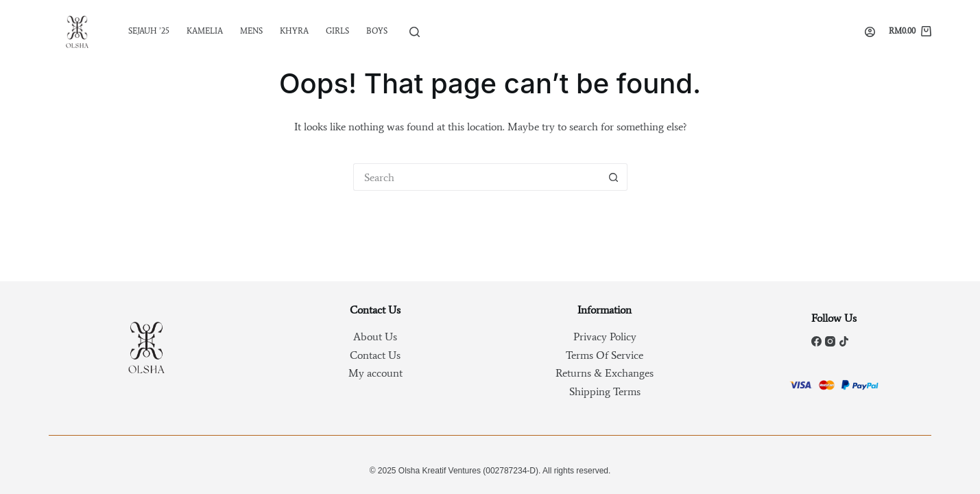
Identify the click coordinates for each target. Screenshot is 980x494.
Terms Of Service (605, 355)
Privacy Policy (605, 337)
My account (375, 373)
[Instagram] (830, 341)
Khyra (294, 31)
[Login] (870, 32)
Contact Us (375, 355)
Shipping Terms (605, 391)
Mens (251, 31)
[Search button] (614, 177)
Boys (377, 31)
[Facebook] (816, 341)
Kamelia (205, 31)
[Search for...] (477, 177)
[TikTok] (844, 341)
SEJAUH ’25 (149, 31)
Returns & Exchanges (605, 373)
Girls (337, 31)
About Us (375, 337)
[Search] (415, 32)
